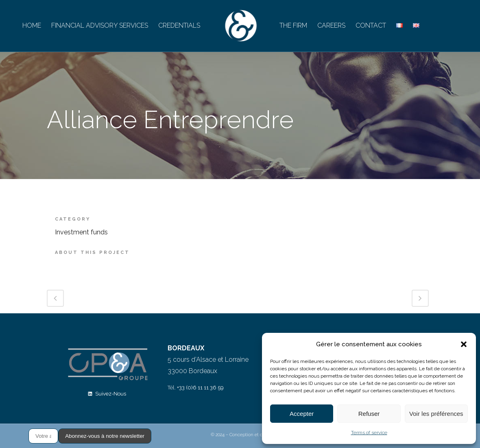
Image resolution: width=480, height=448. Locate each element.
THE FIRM (293, 25)
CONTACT (371, 25)
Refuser (369, 414)
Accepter (302, 414)
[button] (464, 344)
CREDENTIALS (179, 25)
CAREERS (331, 25)
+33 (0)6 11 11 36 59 (200, 388)
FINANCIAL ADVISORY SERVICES (100, 25)
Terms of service (369, 433)
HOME (32, 25)
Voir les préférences (436, 414)
